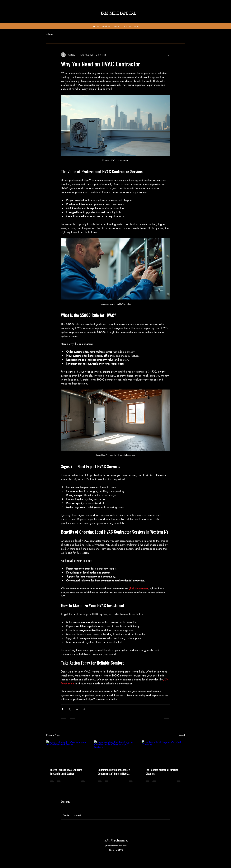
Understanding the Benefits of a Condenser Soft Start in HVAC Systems (114, 772)
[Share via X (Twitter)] (70, 709)
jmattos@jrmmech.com (116, 846)
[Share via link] (84, 709)
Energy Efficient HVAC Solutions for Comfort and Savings (66, 772)
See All (182, 735)
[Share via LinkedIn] (77, 709)
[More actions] (168, 55)
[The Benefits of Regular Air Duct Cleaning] (163, 752)
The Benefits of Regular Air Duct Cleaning (162, 772)
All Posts (50, 34)
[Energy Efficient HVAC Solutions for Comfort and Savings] (68, 752)
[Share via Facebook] (62, 709)
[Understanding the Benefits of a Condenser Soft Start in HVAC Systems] (116, 752)
